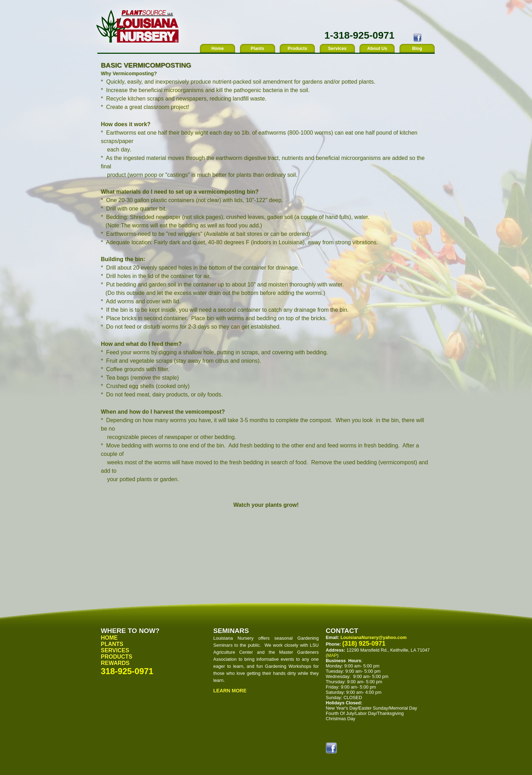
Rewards (115, 663)
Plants (258, 48)
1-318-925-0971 (359, 35)
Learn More (230, 691)
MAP (332, 655)
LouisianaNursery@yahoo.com (374, 637)
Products (297, 48)
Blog (417, 48)
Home (218, 48)
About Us (377, 48)
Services (338, 48)
